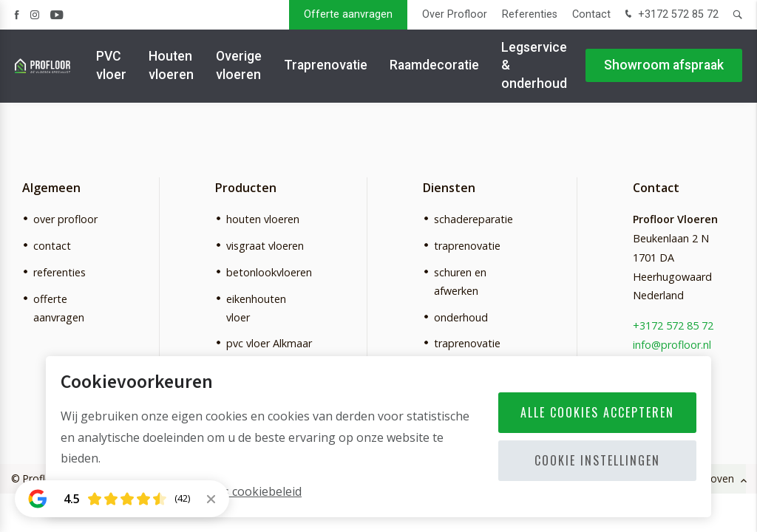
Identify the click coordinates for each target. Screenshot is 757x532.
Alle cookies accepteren (597, 412)
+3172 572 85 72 (670, 15)
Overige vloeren (239, 66)
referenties (60, 272)
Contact (591, 14)
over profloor (65, 219)
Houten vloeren (171, 66)
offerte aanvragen (59, 308)
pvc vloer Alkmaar (269, 343)
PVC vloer (111, 66)
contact (52, 246)
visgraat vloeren (265, 246)
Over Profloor (455, 14)
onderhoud (461, 317)
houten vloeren (263, 219)
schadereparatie (473, 219)
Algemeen (51, 188)
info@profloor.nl (672, 345)
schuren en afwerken (460, 282)
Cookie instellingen (597, 460)
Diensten (449, 188)
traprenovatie (467, 246)
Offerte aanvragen (348, 14)
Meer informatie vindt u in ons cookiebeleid (181, 491)
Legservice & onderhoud (534, 66)
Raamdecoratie (434, 66)
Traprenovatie (326, 66)
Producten (246, 188)
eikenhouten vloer (256, 308)
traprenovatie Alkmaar (467, 352)
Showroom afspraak (664, 66)
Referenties (530, 14)
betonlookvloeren (269, 272)
